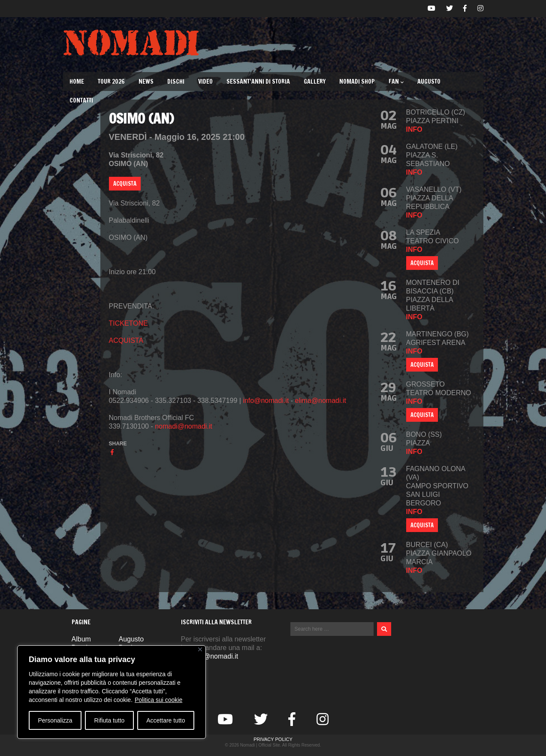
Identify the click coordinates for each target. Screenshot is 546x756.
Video (205, 82)
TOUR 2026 (111, 82)
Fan (396, 82)
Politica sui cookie (158, 700)
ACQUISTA (125, 184)
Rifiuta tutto (110, 720)
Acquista (422, 365)
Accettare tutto (166, 720)
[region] (112, 692)
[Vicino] (200, 649)
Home (77, 82)
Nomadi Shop (357, 82)
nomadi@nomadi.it (184, 426)
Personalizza (55, 720)
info (414, 129)
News (146, 82)
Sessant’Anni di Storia (258, 82)
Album (81, 639)
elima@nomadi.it (321, 401)
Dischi (176, 82)
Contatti (81, 100)
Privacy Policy (273, 739)
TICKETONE (128, 323)
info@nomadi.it (266, 401)
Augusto (429, 82)
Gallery (315, 82)
